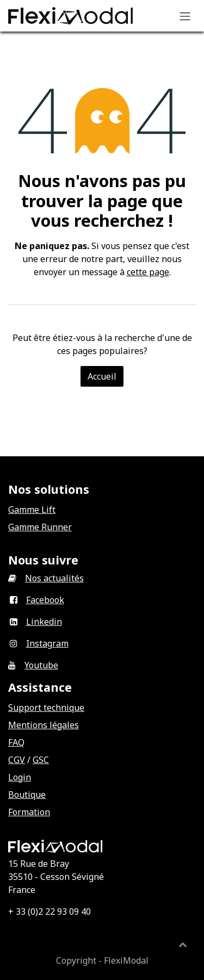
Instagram (47, 643)
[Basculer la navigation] (185, 16)
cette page (148, 272)
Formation (29, 812)
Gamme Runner (40, 527)
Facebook (45, 600)
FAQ (16, 742)
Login (20, 777)
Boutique (27, 795)
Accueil (102, 376)
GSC (41, 760)
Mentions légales (44, 725)
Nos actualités (54, 578)
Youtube (41, 665)
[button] (183, 944)
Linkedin (44, 622)
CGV (17, 760)
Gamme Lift (32, 510)
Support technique (46, 708)
